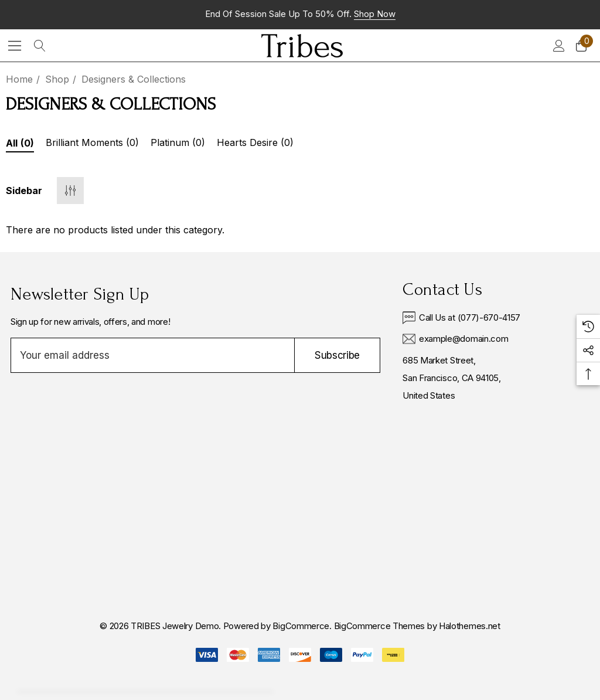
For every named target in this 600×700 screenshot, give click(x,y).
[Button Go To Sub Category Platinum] (178, 144)
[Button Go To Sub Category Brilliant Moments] (92, 144)
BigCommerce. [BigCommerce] (303, 626)
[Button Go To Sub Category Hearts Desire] (255, 144)
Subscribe (337, 355)
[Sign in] (558, 46)
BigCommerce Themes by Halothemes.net (417, 626)
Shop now (375, 14)
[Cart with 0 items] (580, 46)
